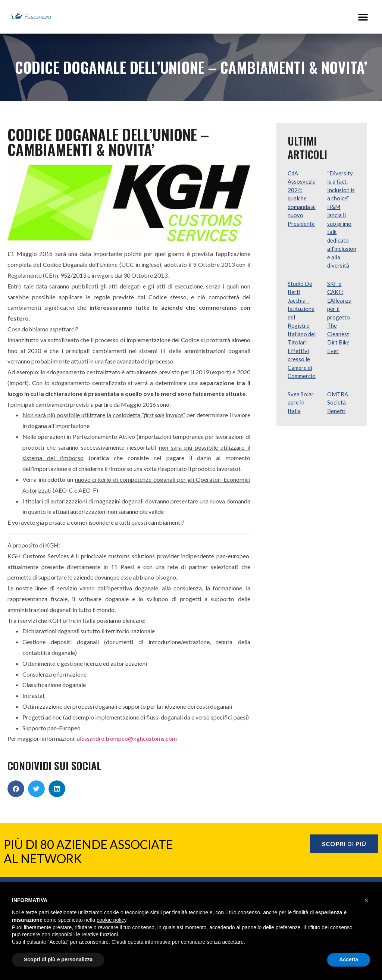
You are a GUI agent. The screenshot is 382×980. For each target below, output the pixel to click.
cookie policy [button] (111, 920)
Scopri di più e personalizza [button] (58, 959)
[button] (363, 17)
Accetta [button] (349, 959)
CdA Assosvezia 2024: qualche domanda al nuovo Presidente (302, 198)
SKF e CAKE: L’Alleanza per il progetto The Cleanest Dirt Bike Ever (339, 317)
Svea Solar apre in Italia (301, 402)
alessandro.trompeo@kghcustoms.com (127, 738)
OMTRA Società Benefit (338, 402)
